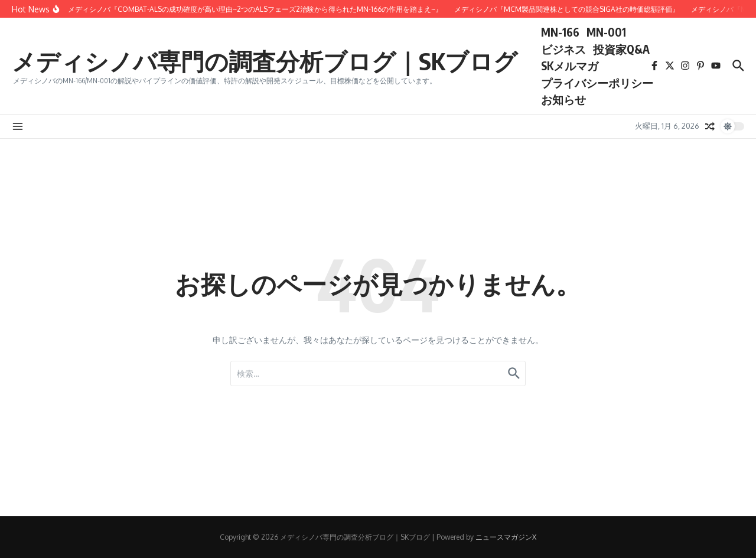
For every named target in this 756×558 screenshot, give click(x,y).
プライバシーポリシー (597, 83)
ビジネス (563, 49)
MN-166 (560, 32)
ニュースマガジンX (506, 537)
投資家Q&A (621, 49)
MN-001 (606, 32)
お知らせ (563, 99)
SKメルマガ (570, 66)
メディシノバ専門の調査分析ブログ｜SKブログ (265, 61)
